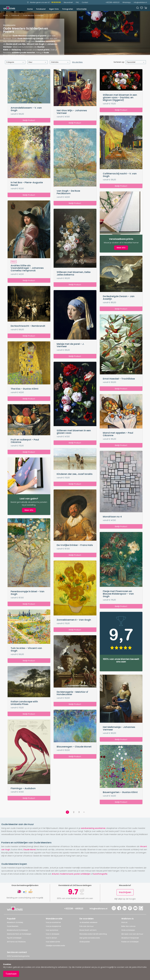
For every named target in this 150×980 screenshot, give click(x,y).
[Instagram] (114, 909)
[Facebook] (119, 909)
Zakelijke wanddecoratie (55, 946)
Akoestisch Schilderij (15, 922)
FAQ (77, 2)
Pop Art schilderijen (14, 938)
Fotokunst (41, 9)
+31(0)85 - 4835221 (74, 909)
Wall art (124, 922)
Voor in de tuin (51, 938)
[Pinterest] (130, 909)
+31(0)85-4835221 (113, 2)
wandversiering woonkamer (93, 828)
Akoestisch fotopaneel (130, 938)
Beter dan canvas (128, 926)
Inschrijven (125, 892)
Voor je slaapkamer (53, 926)
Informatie (82, 9)
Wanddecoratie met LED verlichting (93, 934)
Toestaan (11, 974)
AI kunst (55, 874)
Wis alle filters (77, 62)
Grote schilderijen (128, 930)
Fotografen (68, 9)
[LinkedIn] (125, 909)
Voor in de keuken (53, 934)
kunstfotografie (100, 874)
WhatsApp (127, 2)
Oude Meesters (13, 926)
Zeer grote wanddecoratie (90, 938)
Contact (85, 2)
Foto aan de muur (87, 926)
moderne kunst (67, 874)
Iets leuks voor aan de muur (132, 934)
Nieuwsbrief (68, 2)
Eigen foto (54, 9)
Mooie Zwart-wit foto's (88, 930)
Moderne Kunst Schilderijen (17, 930)
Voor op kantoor (52, 930)
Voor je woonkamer (53, 922)
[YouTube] (135, 909)
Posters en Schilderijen (130, 942)
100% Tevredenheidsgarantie (18, 956)
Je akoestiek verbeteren (88, 922)
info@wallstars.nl (140, 2)
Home (30, 9)
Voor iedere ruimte (53, 942)
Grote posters (85, 942)
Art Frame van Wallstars (16, 942)
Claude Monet (29, 850)
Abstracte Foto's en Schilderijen (19, 934)
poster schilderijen (82, 874)
